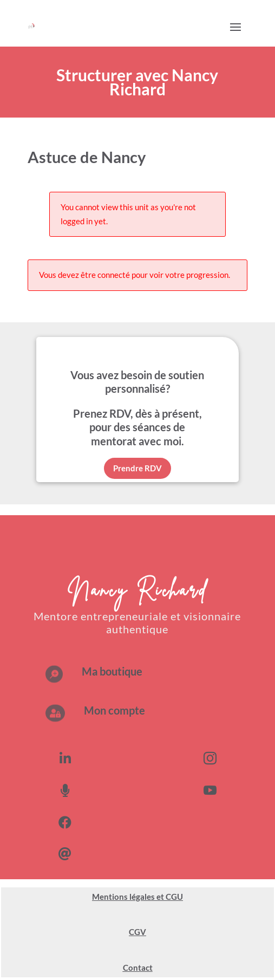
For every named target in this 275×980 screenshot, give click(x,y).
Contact (138, 968)
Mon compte (114, 710)
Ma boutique (112, 671)
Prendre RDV (137, 468)
